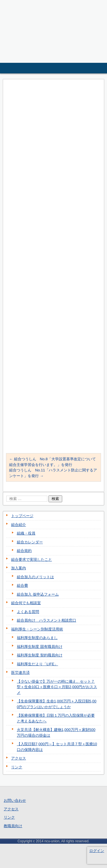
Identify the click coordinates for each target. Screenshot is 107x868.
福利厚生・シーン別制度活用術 (37, 629)
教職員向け (13, 826)
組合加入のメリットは (35, 577)
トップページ (22, 516)
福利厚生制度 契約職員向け (40, 655)
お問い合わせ (15, 800)
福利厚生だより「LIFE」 (37, 664)
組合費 (22, 585)
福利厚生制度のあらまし (37, 638)
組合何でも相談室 (26, 603)
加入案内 (19, 568)
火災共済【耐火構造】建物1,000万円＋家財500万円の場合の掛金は (56, 733)
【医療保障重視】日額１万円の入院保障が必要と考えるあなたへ (56, 718)
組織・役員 (26, 533)
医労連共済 (20, 673)
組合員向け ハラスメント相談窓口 (47, 620)
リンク (17, 767)
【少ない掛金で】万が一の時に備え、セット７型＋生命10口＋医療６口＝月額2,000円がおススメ (57, 687)
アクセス (19, 758)
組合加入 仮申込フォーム (38, 594)
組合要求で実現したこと (32, 559)
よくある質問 (28, 612)
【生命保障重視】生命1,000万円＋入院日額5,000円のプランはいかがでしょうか (57, 704)
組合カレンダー (30, 542)
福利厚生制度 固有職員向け (40, 647)
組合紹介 (19, 525)
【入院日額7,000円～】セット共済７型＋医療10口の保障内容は (57, 747)
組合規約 (24, 551)
